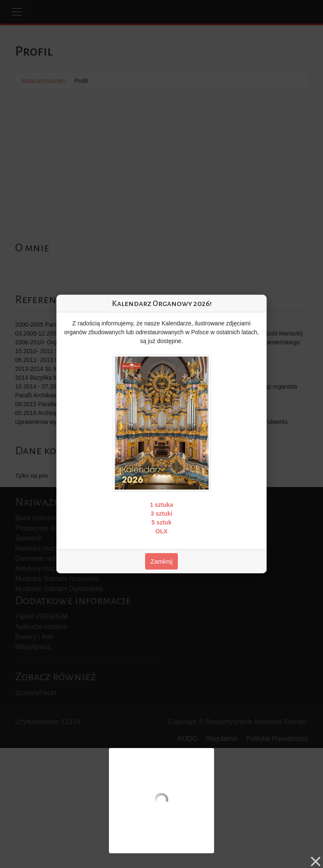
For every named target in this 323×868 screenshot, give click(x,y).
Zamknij (162, 561)
